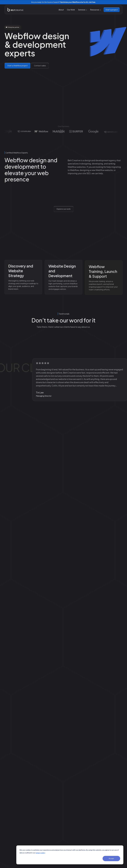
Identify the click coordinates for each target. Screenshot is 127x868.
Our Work (71, 10)
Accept (111, 858)
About (61, 10)
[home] (15, 10)
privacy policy (40, 853)
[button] (82, 10)
